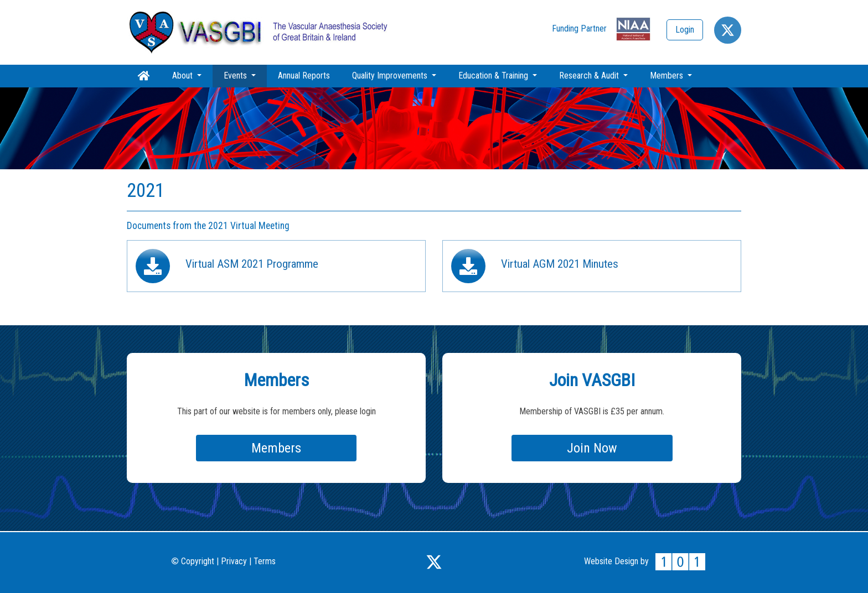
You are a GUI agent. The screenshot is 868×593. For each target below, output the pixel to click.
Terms (265, 561)
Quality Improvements (391, 76)
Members (668, 76)
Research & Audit (590, 76)
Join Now (592, 448)
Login (685, 30)
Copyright (193, 561)
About (184, 76)
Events (245, 75)
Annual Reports (304, 76)
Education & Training (494, 76)
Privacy (234, 561)
